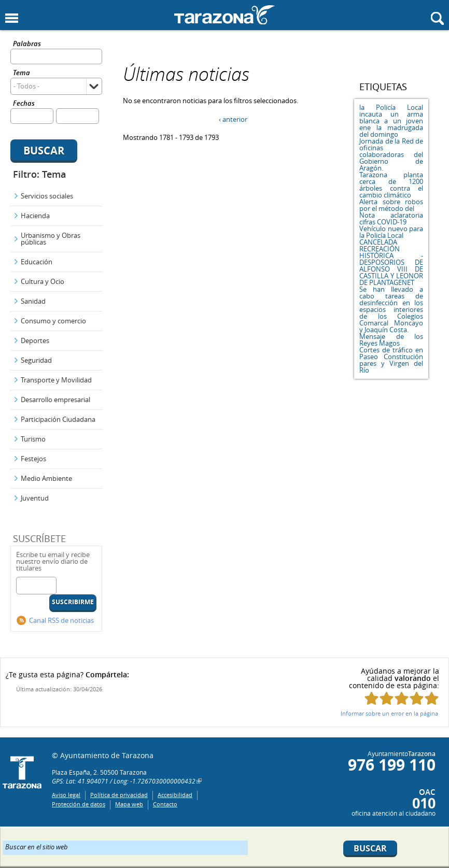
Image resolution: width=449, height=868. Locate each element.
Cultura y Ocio (43, 281)
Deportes (35, 340)
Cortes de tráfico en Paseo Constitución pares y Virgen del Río (391, 360)
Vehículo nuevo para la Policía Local (391, 232)
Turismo (33, 439)
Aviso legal (66, 795)
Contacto (165, 804)
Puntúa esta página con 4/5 (417, 698)
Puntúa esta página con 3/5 (402, 698)
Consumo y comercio (53, 321)
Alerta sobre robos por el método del (391, 205)
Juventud (35, 498)
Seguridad (36, 360)
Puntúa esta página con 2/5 (387, 698)
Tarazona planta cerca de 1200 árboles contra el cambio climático (391, 185)
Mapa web (129, 804)
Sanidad (33, 301)
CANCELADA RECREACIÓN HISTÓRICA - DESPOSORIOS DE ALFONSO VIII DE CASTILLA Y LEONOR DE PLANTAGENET (391, 262)
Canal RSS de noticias (61, 620)
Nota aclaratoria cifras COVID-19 (391, 218)
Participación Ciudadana (58, 419)
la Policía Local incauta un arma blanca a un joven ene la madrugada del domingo (391, 121)
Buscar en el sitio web (37, 846)
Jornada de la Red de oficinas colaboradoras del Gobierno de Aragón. (391, 154)
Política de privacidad (119, 795)
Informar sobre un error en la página (389, 713)
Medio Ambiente (46, 478)
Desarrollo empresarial (55, 400)
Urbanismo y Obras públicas (51, 239)
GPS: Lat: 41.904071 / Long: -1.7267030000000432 (124, 781)
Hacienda (35, 216)
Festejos (33, 459)
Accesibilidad (175, 795)
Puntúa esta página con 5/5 (432, 698)
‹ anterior (233, 119)
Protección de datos (79, 804)
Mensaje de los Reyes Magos (391, 340)
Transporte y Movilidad (56, 380)
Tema (22, 73)
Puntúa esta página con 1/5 (371, 698)
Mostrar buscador (437, 18)
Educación (37, 262)
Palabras (27, 44)
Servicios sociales (47, 196)
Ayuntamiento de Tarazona (224, 15)
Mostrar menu (12, 18)
